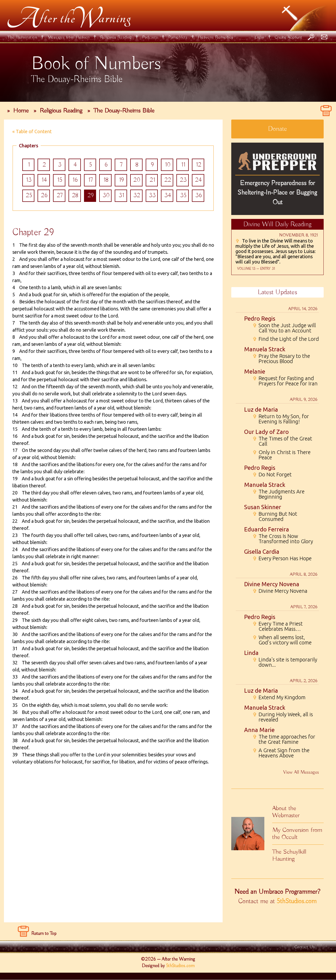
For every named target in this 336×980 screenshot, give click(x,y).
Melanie (255, 371)
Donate (277, 129)
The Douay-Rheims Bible (124, 111)
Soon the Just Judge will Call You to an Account (284, 328)
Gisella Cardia (262, 551)
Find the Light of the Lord (286, 339)
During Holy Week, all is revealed (283, 717)
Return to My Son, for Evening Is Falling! (281, 419)
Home (21, 111)
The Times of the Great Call (282, 441)
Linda (251, 653)
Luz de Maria (261, 409)
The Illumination (22, 37)
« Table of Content (32, 131)
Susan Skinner (263, 507)
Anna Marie (259, 730)
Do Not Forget (272, 475)
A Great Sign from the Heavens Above (281, 753)
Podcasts (150, 37)
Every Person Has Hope (282, 558)
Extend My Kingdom (279, 697)
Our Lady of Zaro (266, 432)
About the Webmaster (286, 812)
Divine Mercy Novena (272, 584)
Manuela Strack (265, 349)
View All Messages (301, 772)
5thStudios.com (297, 901)
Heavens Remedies (216, 37)
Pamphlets (178, 37)
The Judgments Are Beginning (279, 494)
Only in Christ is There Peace (282, 455)
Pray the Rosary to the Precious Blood (281, 359)
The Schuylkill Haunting (289, 855)
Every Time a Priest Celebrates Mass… (278, 626)
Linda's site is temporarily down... (285, 662)
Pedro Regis (260, 318)
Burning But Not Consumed (275, 516)
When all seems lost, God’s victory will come (282, 640)
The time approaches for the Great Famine (284, 739)
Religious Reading (116, 37)
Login (259, 37)
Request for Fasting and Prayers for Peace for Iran (285, 381)
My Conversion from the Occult (297, 834)
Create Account (288, 37)
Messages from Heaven (69, 37)
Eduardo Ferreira (267, 529)
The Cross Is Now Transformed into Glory (283, 539)
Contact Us (304, 947)
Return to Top (44, 934)
